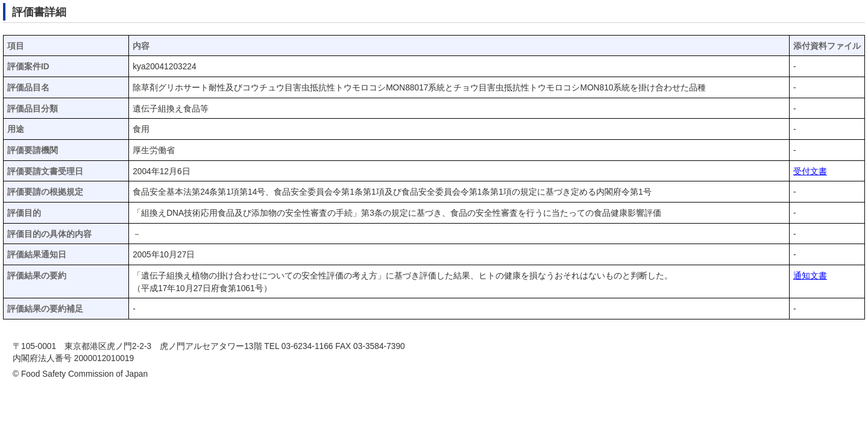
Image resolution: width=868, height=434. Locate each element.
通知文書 (810, 276)
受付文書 (810, 171)
